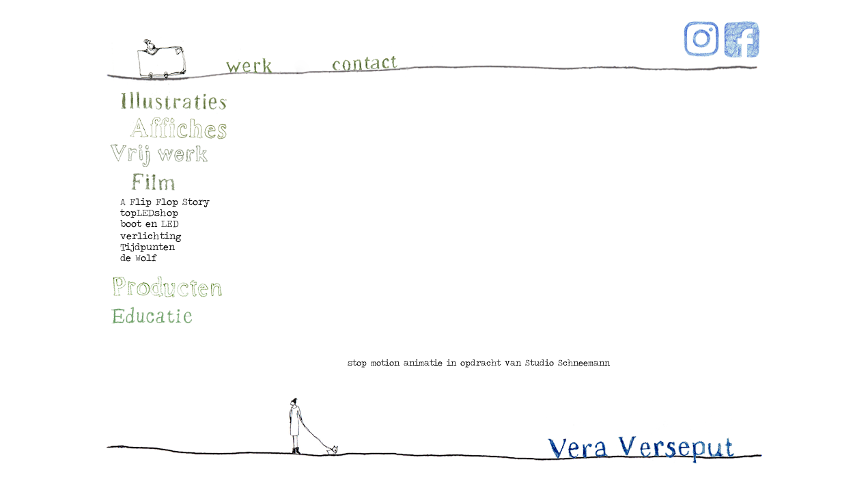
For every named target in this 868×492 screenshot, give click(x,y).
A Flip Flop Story (165, 202)
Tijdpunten (148, 247)
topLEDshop (149, 213)
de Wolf (139, 258)
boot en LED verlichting (151, 230)
